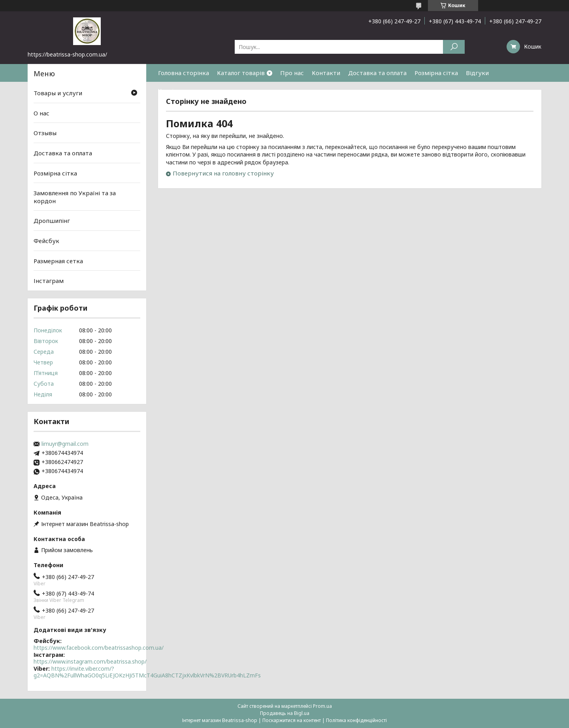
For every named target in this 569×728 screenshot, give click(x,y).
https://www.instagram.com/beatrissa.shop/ (90, 661)
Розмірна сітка (436, 73)
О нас (41, 113)
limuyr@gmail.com (65, 444)
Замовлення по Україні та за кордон (75, 197)
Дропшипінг (52, 221)
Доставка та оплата (377, 73)
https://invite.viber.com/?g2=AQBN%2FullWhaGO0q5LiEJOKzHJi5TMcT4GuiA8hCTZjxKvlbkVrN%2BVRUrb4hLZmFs (147, 672)
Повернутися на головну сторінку (223, 173)
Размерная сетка (58, 261)
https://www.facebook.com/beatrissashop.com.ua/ (99, 648)
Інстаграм (49, 281)
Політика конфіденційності (356, 720)
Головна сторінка (184, 73)
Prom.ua (322, 706)
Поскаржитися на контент (292, 720)
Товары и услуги (58, 93)
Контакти (326, 73)
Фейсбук (46, 241)
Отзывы (45, 133)
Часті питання (179, 91)
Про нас (292, 73)
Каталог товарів (241, 73)
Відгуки (477, 73)
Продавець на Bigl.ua (285, 713)
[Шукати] (454, 47)
